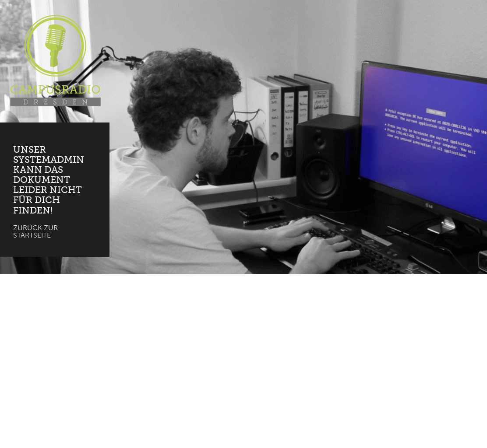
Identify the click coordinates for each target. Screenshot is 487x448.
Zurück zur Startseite (35, 232)
